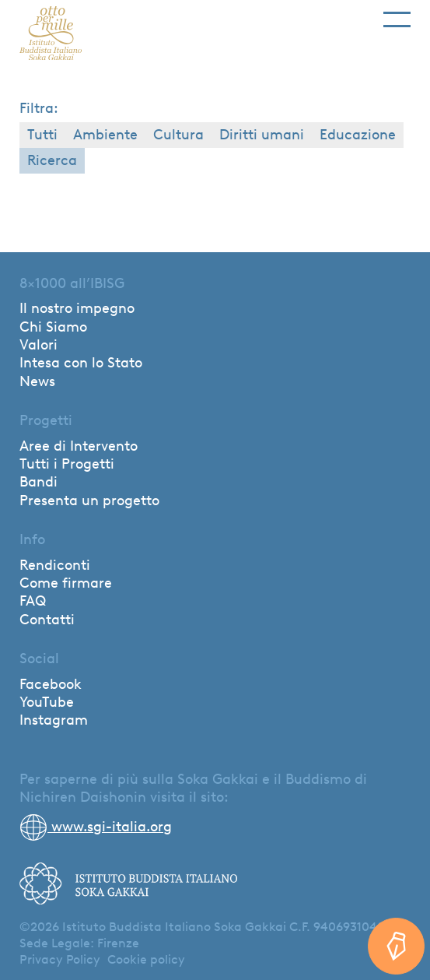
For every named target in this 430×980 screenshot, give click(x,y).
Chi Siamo (53, 327)
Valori (38, 345)
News (37, 381)
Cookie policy (146, 959)
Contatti (47, 620)
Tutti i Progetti (67, 464)
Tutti (42, 135)
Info (32, 539)
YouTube (47, 702)
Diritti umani (262, 135)
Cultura (178, 135)
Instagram (54, 720)
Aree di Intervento (79, 446)
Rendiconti (55, 565)
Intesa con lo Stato (81, 363)
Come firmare (66, 583)
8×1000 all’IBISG (72, 283)
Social (39, 659)
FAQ (33, 601)
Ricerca (52, 160)
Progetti (46, 420)
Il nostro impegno (77, 308)
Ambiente (105, 135)
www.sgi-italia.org (96, 827)
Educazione (358, 135)
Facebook (51, 684)
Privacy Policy (60, 959)
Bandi (38, 482)
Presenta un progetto (89, 501)
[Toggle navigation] (397, 14)
